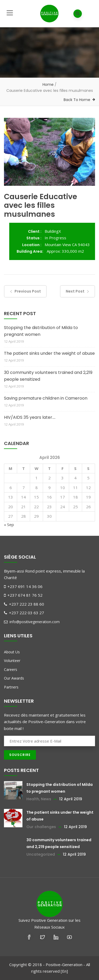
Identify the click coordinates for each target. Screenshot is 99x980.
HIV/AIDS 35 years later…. (30, 417)
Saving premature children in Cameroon (46, 398)
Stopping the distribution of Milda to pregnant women (41, 331)
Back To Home (77, 100)
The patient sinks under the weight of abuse (49, 353)
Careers (11, 669)
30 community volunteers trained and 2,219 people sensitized (48, 376)
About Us (12, 652)
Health (33, 799)
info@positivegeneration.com (32, 622)
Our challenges (41, 827)
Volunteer (12, 661)
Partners (11, 687)
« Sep (9, 525)
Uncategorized (41, 854)
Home (48, 84)
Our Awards (14, 678)
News (46, 799)
